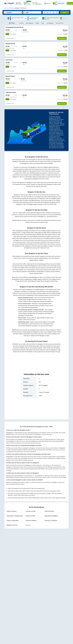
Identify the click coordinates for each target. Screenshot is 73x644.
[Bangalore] (13, 12)
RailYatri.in (50, 450)
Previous (4, 18)
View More (28, 525)
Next (67, 18)
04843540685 (61, 3)
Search (65, 12)
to (12, 511)
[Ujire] (32, 12)
